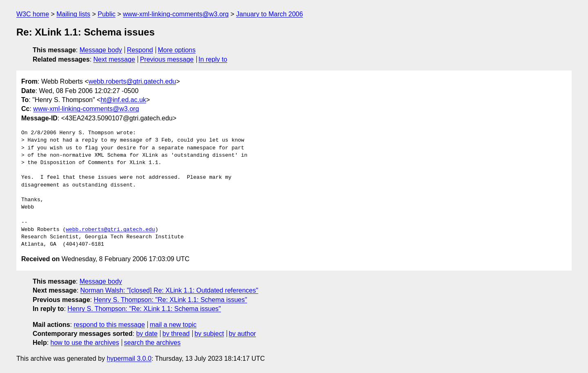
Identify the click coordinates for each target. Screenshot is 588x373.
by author (242, 334)
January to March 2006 (269, 14)
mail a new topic (173, 325)
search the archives (153, 343)
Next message (114, 59)
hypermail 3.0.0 (129, 359)
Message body (101, 50)
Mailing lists (73, 14)
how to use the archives (85, 343)
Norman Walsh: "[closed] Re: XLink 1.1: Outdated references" (169, 290)
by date (147, 334)
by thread (176, 334)
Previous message (167, 59)
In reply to (213, 59)
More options (177, 50)
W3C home (33, 14)
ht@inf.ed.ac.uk (123, 100)
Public (107, 14)
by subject (209, 334)
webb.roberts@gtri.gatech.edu (133, 81)
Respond (140, 50)
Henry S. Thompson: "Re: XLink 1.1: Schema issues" (170, 300)
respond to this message (109, 325)
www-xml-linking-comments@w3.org (176, 14)
